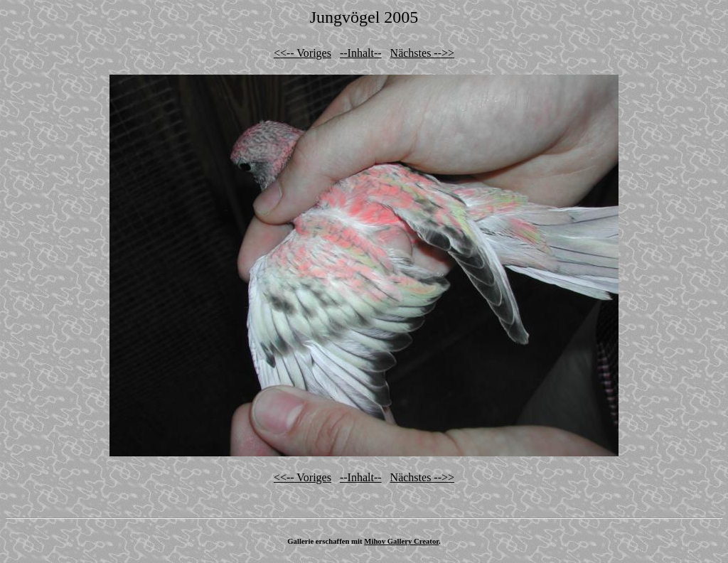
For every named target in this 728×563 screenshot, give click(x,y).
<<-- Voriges (303, 53)
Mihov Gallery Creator (401, 541)
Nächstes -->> (422, 53)
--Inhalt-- (361, 53)
